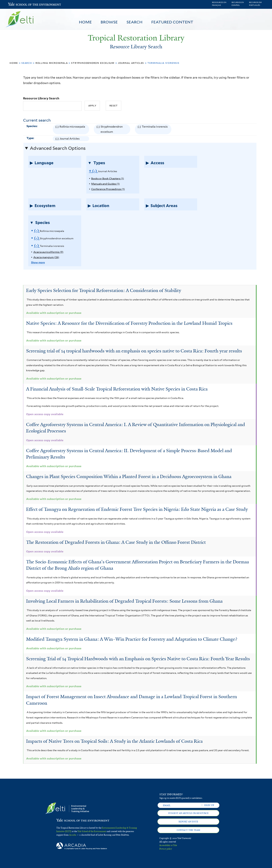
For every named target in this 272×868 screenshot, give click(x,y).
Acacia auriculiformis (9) (48, 252)
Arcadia (73, 835)
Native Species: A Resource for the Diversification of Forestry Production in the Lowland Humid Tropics (129, 323)
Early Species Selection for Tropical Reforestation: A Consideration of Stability (104, 290)
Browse (109, 22)
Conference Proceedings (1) (108, 189)
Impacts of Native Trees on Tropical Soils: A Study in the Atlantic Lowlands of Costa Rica (114, 741)
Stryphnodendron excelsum (93, 63)
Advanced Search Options (58, 148)
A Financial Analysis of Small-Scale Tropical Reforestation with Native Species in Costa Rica (117, 389)
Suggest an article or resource (188, 813)
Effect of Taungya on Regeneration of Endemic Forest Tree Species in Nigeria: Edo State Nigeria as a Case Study (137, 509)
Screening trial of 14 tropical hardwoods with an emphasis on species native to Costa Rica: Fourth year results (134, 351)
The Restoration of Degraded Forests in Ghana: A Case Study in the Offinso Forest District (116, 542)
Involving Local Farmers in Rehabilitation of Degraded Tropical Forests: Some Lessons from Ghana (124, 601)
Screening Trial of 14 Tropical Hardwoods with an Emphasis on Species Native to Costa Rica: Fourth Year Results (138, 659)
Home (85, 22)
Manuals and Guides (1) (105, 184)
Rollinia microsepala (52, 63)
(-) (57, 129)
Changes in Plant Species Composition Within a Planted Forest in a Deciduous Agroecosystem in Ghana (129, 476)
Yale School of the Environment (17, 4)
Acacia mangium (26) (46, 257)
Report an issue (188, 822)
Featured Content (172, 22)
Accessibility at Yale (168, 845)
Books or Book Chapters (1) (108, 178)
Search (134, 22)
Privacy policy (166, 849)
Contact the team (188, 830)
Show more (38, 262)
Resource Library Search (41, 98)
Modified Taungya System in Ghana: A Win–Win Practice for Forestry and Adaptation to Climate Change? (132, 639)
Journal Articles (131, 63)
